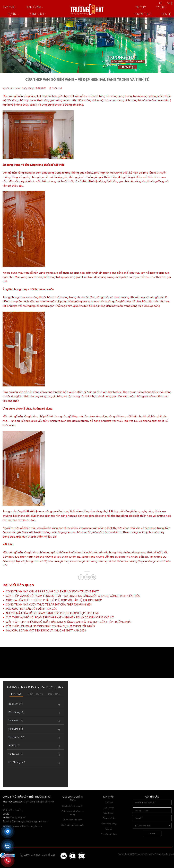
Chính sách (37, 14)
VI (169, 3)
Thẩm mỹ (57, 88)
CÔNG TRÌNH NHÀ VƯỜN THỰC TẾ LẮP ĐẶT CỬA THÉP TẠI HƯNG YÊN (49, 605)
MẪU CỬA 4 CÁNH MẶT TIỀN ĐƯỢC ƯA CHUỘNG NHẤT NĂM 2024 (46, 631)
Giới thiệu (10, 7)
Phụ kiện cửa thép (109, 834)
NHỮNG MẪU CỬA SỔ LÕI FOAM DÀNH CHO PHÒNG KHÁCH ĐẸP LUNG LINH (53, 613)
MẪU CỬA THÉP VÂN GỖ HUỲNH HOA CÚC (32, 609)
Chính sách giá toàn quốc (72, 825)
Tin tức (141, 7)
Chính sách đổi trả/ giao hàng (73, 813)
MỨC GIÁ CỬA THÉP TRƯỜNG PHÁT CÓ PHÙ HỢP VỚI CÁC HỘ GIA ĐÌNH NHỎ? (54, 600)
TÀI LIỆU (161, 7)
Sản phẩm (35, 7)
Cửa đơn (109, 802)
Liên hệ (167, 14)
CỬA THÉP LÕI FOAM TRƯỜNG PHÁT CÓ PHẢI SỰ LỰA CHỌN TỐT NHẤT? (51, 626)
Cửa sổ (109, 829)
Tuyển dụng (143, 14)
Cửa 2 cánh (109, 808)
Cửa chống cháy (109, 824)
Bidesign (170, 854)
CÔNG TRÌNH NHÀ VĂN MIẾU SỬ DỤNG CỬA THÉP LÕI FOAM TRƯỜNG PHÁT (52, 591)
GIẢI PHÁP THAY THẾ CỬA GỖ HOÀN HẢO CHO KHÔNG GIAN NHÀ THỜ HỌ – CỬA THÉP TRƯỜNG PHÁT (69, 622)
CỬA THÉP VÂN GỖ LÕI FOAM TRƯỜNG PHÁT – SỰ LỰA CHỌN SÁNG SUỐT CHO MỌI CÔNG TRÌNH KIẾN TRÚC (73, 596)
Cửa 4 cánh (109, 813)
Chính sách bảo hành (72, 820)
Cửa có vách (109, 818)
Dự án (13, 14)
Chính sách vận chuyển (72, 806)
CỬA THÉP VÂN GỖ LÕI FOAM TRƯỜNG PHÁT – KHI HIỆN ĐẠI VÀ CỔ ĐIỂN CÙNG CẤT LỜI (60, 617)
